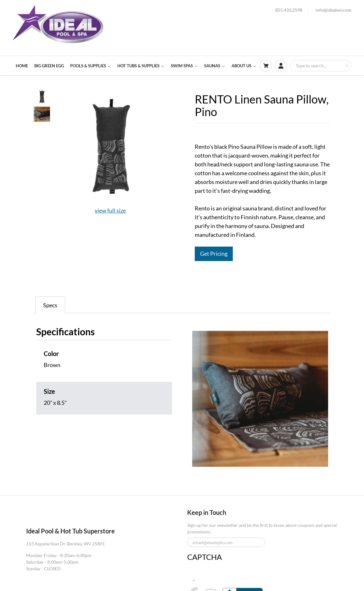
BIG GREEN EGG (49, 66)
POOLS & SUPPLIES (91, 66)
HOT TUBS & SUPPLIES (141, 66)
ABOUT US (244, 66)
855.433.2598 (289, 10)
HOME (22, 66)
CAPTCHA (204, 557)
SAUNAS (215, 66)
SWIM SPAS (184, 66)
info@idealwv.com (333, 10)
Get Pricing (214, 254)
